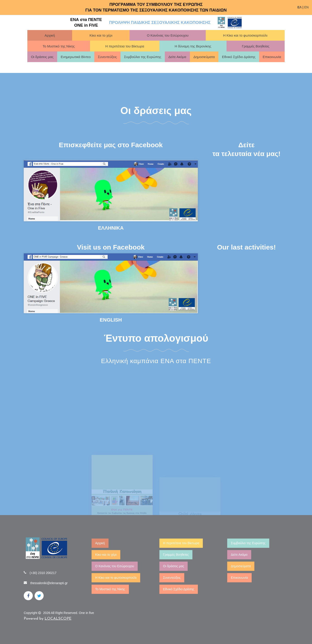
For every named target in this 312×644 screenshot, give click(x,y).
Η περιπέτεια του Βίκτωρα (125, 46)
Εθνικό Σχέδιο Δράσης (239, 57)
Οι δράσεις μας (42, 57)
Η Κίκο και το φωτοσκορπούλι (245, 35)
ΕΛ (299, 7)
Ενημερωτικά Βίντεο (76, 57)
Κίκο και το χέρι (101, 35)
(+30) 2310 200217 (43, 573)
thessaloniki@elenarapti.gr (49, 583)
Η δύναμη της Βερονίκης (193, 46)
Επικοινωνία (272, 57)
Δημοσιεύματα (204, 57)
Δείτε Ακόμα (177, 57)
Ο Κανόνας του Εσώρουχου (168, 35)
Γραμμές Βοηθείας (256, 46)
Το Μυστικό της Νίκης (59, 46)
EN (306, 7)
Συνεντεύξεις (107, 57)
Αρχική (50, 35)
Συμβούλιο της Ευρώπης (142, 57)
